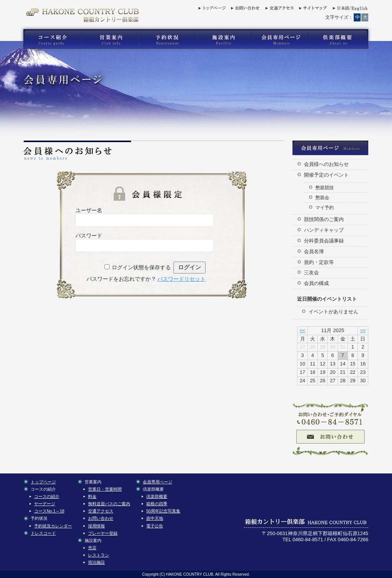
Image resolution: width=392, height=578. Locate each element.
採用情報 (96, 526)
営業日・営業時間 (105, 489)
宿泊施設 (96, 562)
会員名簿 (314, 251)
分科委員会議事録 (324, 241)
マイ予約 (325, 207)
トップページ (212, 10)
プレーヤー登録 (103, 533)
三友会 (311, 273)
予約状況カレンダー (53, 526)
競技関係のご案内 (324, 219)
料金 (92, 496)
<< (302, 330)
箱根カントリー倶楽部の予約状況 (167, 39)
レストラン (99, 555)
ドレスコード (43, 533)
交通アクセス (279, 10)
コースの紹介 (47, 496)
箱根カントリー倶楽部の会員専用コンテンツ (280, 39)
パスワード (89, 236)
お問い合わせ (244, 10)
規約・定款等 (319, 262)
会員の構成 (316, 283)
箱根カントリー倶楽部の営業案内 (110, 39)
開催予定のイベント (326, 175)
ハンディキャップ (324, 230)
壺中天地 (155, 518)
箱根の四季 (157, 504)
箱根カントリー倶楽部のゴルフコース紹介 (51, 39)
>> (363, 330)
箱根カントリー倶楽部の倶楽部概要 (340, 39)
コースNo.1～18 (49, 511)
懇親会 (322, 197)
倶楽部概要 (157, 496)
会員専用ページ (158, 482)
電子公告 (155, 526)
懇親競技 (325, 187)
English (350, 10)
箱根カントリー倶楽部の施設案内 (223, 39)
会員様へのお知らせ (326, 164)
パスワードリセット (181, 279)
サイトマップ (312, 10)
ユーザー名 (89, 210)
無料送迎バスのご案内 (109, 504)
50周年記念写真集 (163, 511)
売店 (92, 548)
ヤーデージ (45, 504)
